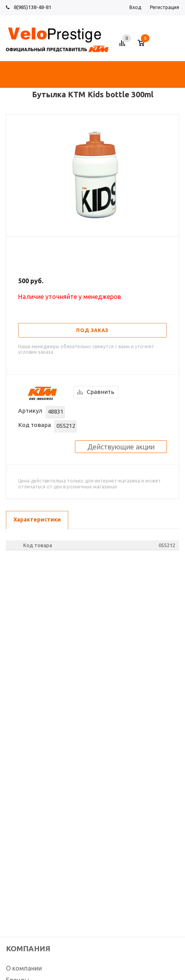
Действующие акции (121, 447)
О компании (24, 968)
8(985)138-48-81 (33, 7)
